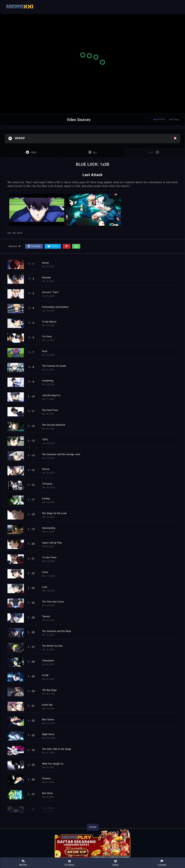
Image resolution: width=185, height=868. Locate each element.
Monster (46, 278)
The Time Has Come (53, 602)
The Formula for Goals (54, 366)
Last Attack (48, 808)
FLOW (45, 675)
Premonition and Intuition (55, 307)
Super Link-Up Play (52, 543)
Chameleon (48, 661)
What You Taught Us (53, 764)
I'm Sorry (47, 337)
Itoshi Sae (47, 705)
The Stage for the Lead (54, 513)
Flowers (46, 779)
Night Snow (48, 734)
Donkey (46, 499)
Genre (116, 863)
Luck (45, 587)
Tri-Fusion (47, 484)
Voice (45, 572)
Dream (45, 263)
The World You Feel (52, 646)
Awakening (48, 381)
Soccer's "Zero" (51, 292)
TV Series (69, 863)
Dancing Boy (49, 528)
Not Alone (47, 793)
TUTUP (93, 827)
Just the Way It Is (51, 395)
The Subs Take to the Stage (57, 749)
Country (162, 863)
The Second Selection (54, 425)
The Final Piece (50, 410)
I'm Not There (49, 558)
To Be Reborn (49, 322)
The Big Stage (49, 690)
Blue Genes (48, 720)
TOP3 (45, 440)
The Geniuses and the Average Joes (61, 454)
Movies (23, 863)
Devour (46, 469)
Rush (45, 351)
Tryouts (46, 616)
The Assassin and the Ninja (57, 631)
